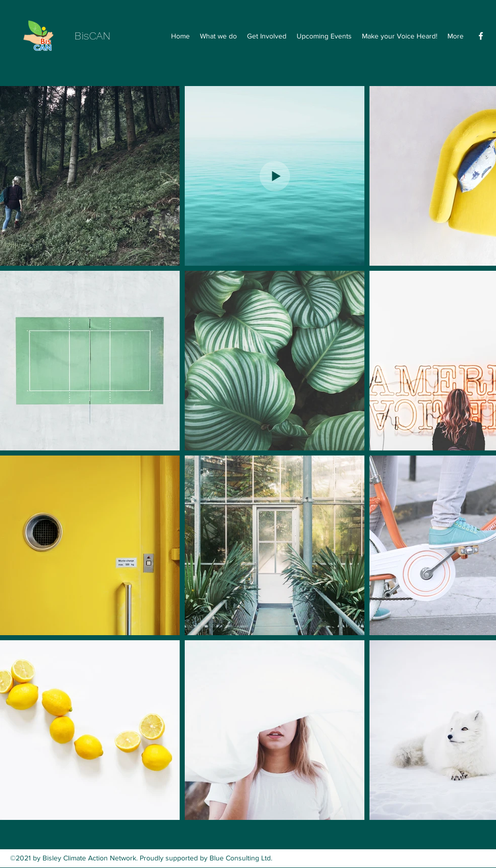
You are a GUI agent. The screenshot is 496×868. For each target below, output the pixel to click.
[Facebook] (481, 36)
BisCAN (92, 36)
